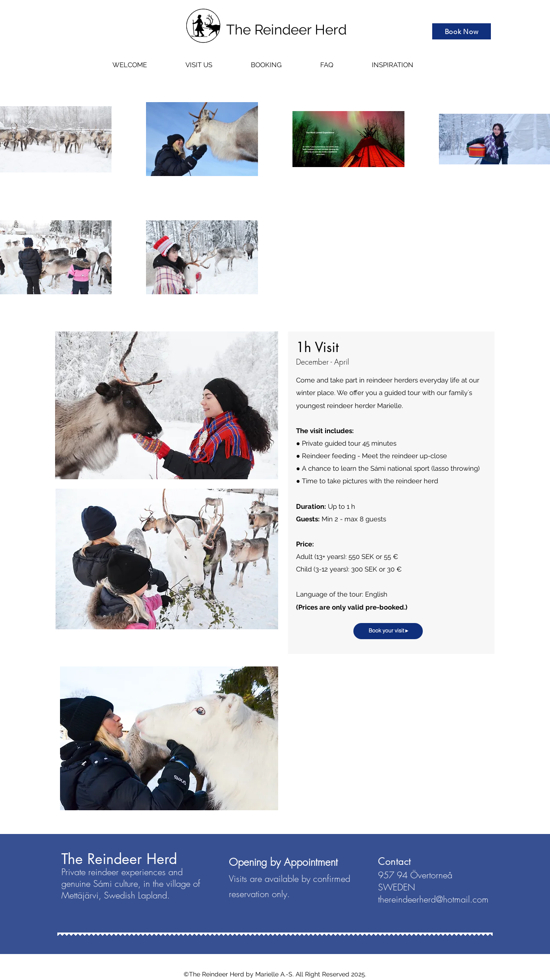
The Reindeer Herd (286, 30)
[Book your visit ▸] (388, 631)
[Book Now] (462, 31)
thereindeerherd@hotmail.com (433, 899)
